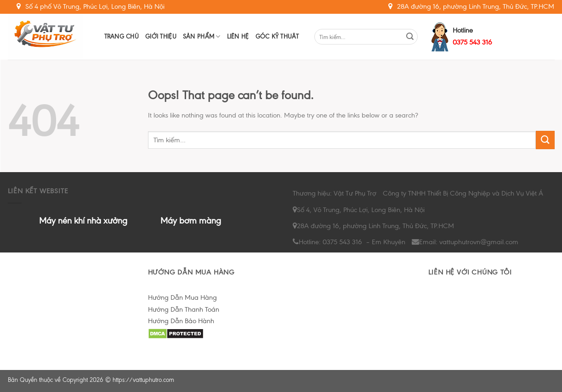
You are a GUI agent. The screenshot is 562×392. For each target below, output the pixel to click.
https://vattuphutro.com (143, 380)
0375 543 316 (472, 42)
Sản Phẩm (202, 36)
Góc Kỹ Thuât (277, 36)
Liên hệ (238, 36)
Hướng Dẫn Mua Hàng (182, 297)
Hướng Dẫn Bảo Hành (181, 321)
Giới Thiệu (161, 36)
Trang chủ (122, 36)
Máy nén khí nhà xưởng (83, 221)
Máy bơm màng (191, 221)
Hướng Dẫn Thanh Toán (184, 309)
